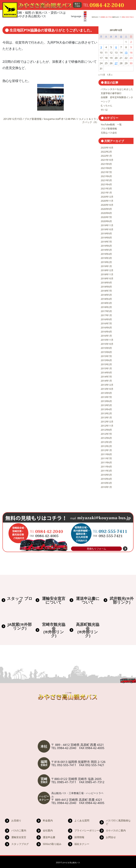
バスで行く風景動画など (118, 822)
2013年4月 (106, 409)
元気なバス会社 (109, 133)
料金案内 (48, 820)
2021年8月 (106, 168)
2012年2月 (106, 446)
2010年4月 (106, 479)
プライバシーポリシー (87, 830)
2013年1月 (106, 417)
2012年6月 (106, 438)
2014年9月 (106, 372)
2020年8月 (106, 213)
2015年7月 (106, 356)
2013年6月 (106, 401)
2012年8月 (106, 430)
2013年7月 (106, 397)
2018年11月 (107, 274)
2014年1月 (106, 381)
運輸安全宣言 (19, 837)
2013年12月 (107, 385)
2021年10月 (107, 160)
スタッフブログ (20, 844)
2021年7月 (106, 172)
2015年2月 (106, 364)
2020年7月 (106, 217)
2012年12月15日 (13, 119)
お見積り (16, 820)
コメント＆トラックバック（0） (89, 120)
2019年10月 (107, 229)
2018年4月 (106, 299)
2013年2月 (106, 413)
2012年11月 (107, 426)
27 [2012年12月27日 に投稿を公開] (116, 63)
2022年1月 (106, 156)
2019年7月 (106, 242)
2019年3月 (106, 258)
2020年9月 (106, 209)
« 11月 (102, 75)
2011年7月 (106, 458)
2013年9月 (106, 393)
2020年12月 (107, 197)
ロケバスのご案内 (116, 830)
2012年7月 (106, 434)
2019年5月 (106, 250)
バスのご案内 (19, 830)
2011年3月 (106, 471)
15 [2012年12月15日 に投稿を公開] (126, 53)
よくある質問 (82, 820)
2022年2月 (106, 152)
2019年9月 (106, 233)
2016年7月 (106, 323)
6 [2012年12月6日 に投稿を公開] (116, 47)
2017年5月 (106, 311)
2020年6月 (106, 221)
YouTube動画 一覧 (111, 124)
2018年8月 (106, 287)
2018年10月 (107, 278)
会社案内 (48, 830)
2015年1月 (106, 368)
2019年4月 (106, 254)
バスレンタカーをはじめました (117, 89)
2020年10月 (107, 205)
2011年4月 (106, 467)
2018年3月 (106, 303)
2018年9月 (106, 283)
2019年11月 (107, 225)
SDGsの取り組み (52, 844)
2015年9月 (106, 348)
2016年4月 (106, 332)
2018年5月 (106, 295)
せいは (104, 110)
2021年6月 (106, 176)
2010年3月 (106, 483)
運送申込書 (49, 837)
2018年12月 (107, 270)
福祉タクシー (82, 844)
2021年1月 (106, 193)
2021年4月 (106, 184)
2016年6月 (106, 328)
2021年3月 (106, 188)
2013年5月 (106, 405)
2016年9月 (106, 319)
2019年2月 (106, 262)
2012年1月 (106, 450)
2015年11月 (107, 340)
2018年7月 (106, 291)
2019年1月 (106, 266)
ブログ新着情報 (33, 119)
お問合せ (111, 837)
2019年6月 (106, 246)
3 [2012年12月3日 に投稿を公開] (101, 47)
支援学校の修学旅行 (111, 93)
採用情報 (79, 837)
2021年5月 (106, 180)
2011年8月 (106, 454)
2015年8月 (106, 352)
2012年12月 (107, 422)
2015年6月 (106, 360)
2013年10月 (107, 389)
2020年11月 (107, 201)
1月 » (110, 75)
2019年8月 (106, 238)
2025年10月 (107, 148)
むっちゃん (107, 105)
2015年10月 (107, 344)
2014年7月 (106, 377)
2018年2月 (106, 307)
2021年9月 (106, 164)
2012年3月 (106, 442)
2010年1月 (106, 487)
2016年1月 (106, 336)
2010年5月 (106, 475)
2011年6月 (106, 462)
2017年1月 (106, 315)
